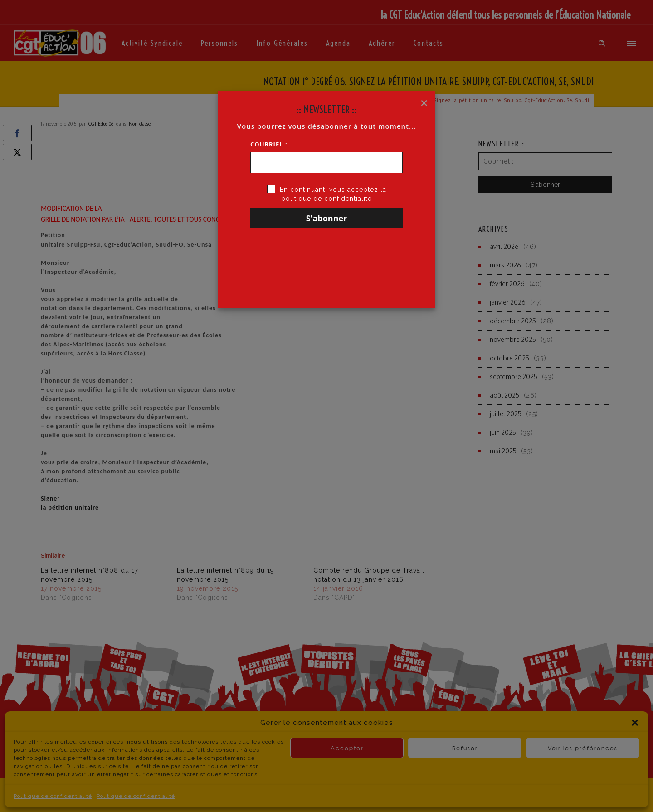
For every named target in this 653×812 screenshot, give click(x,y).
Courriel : (269, 144)
